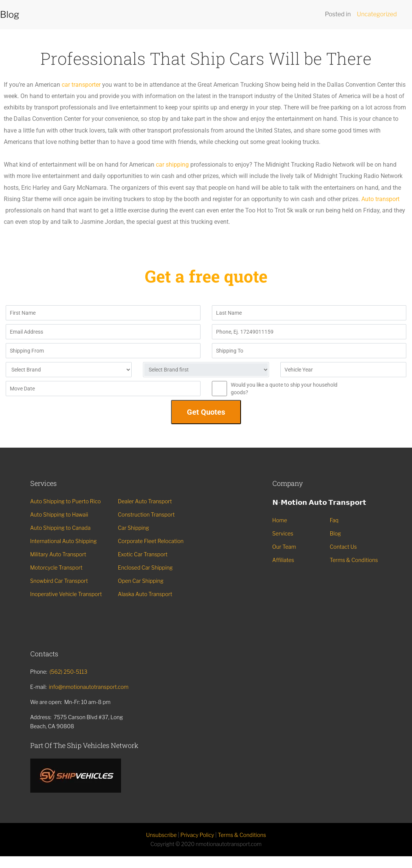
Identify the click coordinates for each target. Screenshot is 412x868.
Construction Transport (146, 514)
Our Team (284, 547)
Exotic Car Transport (143, 554)
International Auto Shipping (64, 541)
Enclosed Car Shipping (145, 567)
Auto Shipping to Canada (61, 528)
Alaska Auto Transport (145, 594)
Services (283, 533)
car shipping (172, 165)
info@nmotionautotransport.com (89, 687)
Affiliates (283, 560)
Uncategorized (377, 14)
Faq (334, 520)
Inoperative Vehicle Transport (66, 594)
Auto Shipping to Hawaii (59, 514)
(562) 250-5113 (68, 672)
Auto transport (380, 199)
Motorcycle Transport (57, 567)
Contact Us (344, 547)
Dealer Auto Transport (145, 501)
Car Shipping (134, 528)
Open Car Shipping (141, 581)
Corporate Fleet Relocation (151, 541)
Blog (336, 533)
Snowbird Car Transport (59, 581)
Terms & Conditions (354, 560)
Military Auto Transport (58, 554)
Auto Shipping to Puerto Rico (66, 501)
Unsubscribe (161, 835)
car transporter (81, 85)
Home (280, 520)
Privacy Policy (197, 835)
